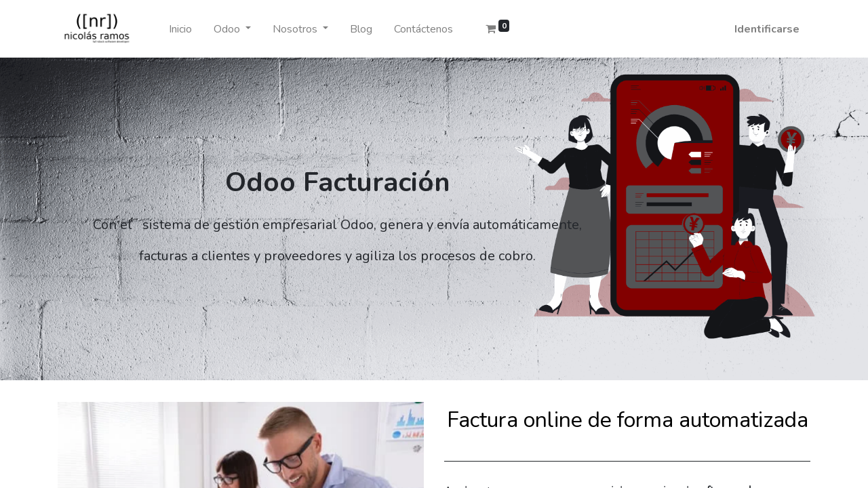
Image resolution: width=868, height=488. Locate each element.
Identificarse (767, 29)
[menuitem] (180, 29)
